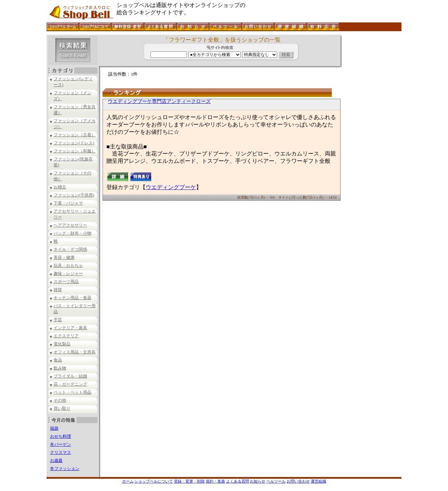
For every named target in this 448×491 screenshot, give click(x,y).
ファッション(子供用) (74, 195)
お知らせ (258, 481)
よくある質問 (238, 481)
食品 (58, 360)
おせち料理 (61, 436)
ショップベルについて (154, 481)
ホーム (128, 481)
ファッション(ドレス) (74, 143)
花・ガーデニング (70, 384)
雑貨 (58, 290)
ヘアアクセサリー (70, 225)
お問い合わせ (298, 481)
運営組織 (318, 481)
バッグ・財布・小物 (72, 233)
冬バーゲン (61, 444)
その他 (60, 400)
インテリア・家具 (70, 328)
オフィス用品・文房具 (75, 352)
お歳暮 (56, 461)
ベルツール (276, 481)
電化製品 (62, 344)
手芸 (58, 320)
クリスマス (61, 452)
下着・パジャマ (68, 203)
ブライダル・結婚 (70, 376)
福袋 (54, 428)
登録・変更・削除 (189, 481)
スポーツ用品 (66, 282)
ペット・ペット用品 (72, 392)
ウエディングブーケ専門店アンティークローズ (159, 101)
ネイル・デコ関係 (70, 249)
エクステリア (66, 336)
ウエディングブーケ (171, 187)
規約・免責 (215, 481)
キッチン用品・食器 (72, 298)
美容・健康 (64, 257)
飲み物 (60, 368)
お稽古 (60, 187)
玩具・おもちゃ (68, 265)
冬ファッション (65, 469)
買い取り (62, 408)
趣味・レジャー (68, 274)
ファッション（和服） (75, 151)
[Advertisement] (371, 140)
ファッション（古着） (75, 135)
